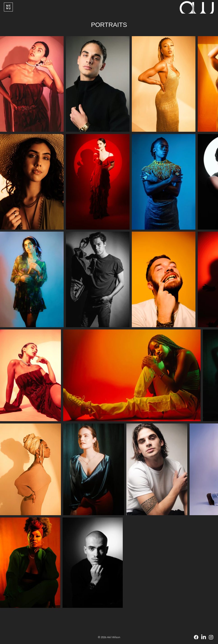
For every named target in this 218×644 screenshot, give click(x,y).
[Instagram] (211, 637)
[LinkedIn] (204, 637)
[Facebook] (196, 637)
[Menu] (8, 7)
